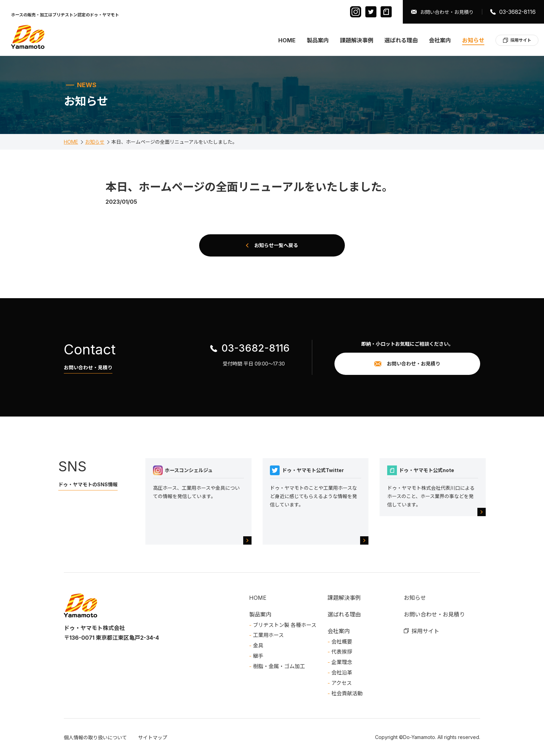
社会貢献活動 (347, 693)
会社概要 (342, 642)
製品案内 (318, 40)
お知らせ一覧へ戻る (276, 245)
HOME (287, 40)
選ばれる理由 (401, 40)
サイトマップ (153, 737)
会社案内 (440, 40)
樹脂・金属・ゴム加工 (279, 666)
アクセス (342, 683)
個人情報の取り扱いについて (95, 737)
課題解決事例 (357, 40)
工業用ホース (268, 635)
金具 (258, 645)
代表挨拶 (342, 652)
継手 (258, 656)
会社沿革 (342, 673)
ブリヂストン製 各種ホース (285, 625)
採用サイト (521, 40)
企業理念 (342, 662)
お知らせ (473, 40)
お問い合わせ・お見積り (447, 12)
